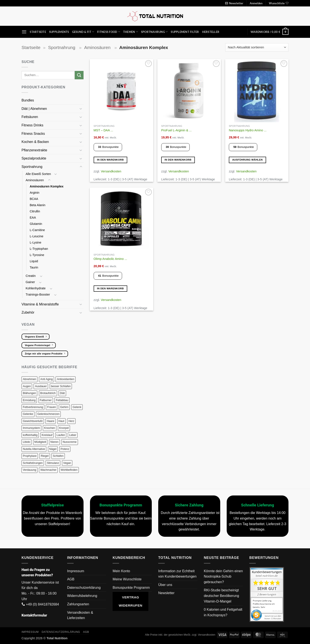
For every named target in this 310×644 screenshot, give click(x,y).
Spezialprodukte (34, 158)
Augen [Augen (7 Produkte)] (27, 386)
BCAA (34, 199)
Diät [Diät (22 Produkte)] (62, 393)
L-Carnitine (37, 230)
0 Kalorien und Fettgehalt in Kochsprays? (223, 612)
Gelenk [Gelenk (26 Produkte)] (77, 407)
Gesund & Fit (83, 32)
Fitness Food (109, 32)
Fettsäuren (30, 117)
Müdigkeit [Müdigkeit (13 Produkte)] (40, 442)
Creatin (31, 276)
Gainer (31, 282)
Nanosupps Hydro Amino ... (248, 130)
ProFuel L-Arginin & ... (177, 130)
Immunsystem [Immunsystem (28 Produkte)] (31, 428)
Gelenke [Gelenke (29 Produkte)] (28, 414)
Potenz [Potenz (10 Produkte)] (65, 449)
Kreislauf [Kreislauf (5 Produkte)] (47, 435)
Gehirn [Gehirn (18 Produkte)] (64, 407)
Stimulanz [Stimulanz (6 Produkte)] (53, 463)
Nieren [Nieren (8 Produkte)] (54, 442)
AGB (71, 579)
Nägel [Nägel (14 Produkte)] (53, 449)
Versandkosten (111, 171)
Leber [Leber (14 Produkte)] (73, 435)
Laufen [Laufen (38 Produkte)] (61, 435)
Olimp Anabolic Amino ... (110, 259)
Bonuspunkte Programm (131, 588)
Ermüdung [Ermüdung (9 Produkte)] (29, 400)
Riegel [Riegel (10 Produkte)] (45, 456)
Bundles (28, 100)
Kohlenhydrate (36, 288)
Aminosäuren (98, 47)
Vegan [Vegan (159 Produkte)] (67, 463)
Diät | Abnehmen (35, 109)
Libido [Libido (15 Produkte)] (26, 442)
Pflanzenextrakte (35, 150)
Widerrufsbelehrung (82, 596)
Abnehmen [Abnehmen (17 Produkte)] (29, 379)
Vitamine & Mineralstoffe (41, 304)
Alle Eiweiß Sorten (38, 174)
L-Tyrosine (37, 255)
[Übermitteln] (79, 75)
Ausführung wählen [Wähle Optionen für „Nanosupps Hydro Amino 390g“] (248, 160)
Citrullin (35, 211)
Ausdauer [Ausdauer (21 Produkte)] (41, 386)
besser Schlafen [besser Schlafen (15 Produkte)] (61, 386)
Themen (131, 32)
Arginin (35, 193)
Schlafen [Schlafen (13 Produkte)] (58, 456)
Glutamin (36, 224)
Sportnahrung (154, 32)
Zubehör (28, 312)
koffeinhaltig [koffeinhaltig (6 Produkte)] (30, 435)
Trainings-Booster (38, 294)
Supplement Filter (185, 32)
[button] (234, 3)
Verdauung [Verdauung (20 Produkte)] (29, 470)
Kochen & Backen (36, 142)
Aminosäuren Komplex (47, 186)
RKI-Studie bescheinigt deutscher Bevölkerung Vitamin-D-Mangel (222, 596)
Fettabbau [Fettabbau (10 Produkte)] (62, 400)
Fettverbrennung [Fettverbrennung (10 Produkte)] (33, 407)
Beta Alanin (38, 205)
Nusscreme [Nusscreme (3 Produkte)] (70, 442)
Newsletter (166, 593)
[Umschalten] (81, 109)
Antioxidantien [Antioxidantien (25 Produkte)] (65, 379)
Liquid (34, 261)
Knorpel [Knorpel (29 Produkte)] (64, 428)
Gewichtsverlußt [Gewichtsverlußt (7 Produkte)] (33, 421)
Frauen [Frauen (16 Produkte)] (52, 407)
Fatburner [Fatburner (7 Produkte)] (46, 400)
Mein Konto (121, 571)
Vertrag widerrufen (130, 601)
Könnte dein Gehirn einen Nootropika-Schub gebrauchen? (223, 577)
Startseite (38, 32)
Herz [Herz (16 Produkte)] (71, 421)
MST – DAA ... (103, 130)
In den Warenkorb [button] (110, 160)
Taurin (34, 267)
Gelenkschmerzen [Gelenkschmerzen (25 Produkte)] (48, 414)
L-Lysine (36, 242)
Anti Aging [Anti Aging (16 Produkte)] (46, 379)
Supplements (59, 32)
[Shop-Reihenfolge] (257, 47)
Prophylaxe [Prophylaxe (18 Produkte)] (30, 456)
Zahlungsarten (78, 604)
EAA (33, 218)
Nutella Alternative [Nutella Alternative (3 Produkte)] (34, 449)
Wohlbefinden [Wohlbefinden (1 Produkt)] (69, 470)
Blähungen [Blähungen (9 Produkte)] (29, 393)
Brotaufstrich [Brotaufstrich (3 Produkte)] (48, 393)
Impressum (76, 571)
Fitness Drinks (33, 125)
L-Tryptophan (39, 249)
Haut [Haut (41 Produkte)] (61, 421)
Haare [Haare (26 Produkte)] (50, 421)
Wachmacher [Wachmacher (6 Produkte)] (48, 470)
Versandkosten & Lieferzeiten (80, 615)
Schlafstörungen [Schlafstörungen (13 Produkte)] (33, 463)
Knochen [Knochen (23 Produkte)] (50, 428)
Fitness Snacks (34, 134)
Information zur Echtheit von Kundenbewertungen (177, 574)
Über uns (165, 585)
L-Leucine (36, 236)
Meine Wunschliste (127, 579)
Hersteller (211, 32)
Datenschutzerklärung (84, 588)
